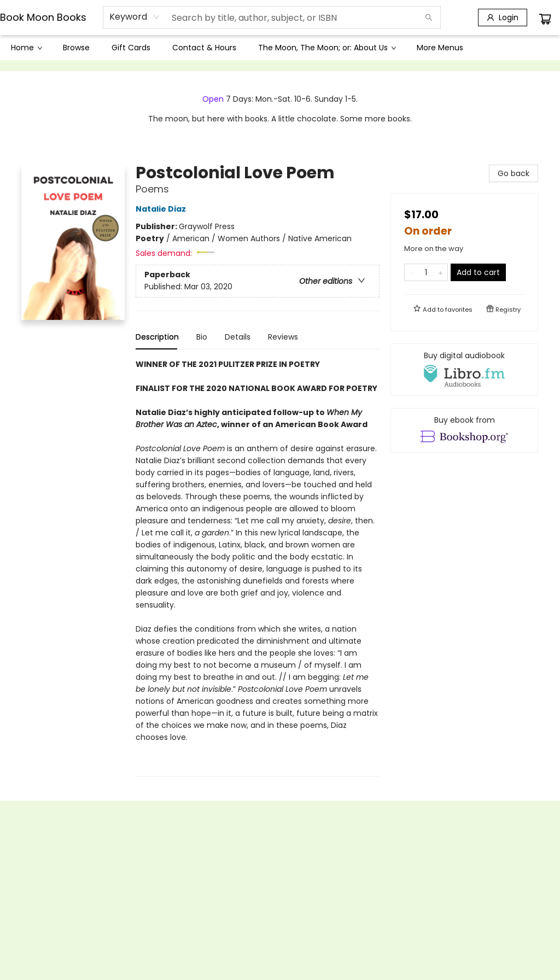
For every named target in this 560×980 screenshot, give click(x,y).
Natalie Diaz (162, 209)
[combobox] (135, 17)
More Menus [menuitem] (440, 48)
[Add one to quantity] (441, 272)
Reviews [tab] (283, 337)
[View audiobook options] (464, 370)
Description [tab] (157, 337)
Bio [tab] (202, 337)
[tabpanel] (258, 567)
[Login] (503, 17)
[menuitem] (26, 48)
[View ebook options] (464, 430)
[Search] (429, 17)
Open (213, 99)
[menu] (280, 48)
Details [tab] (238, 337)
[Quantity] (426, 272)
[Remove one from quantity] (412, 272)
